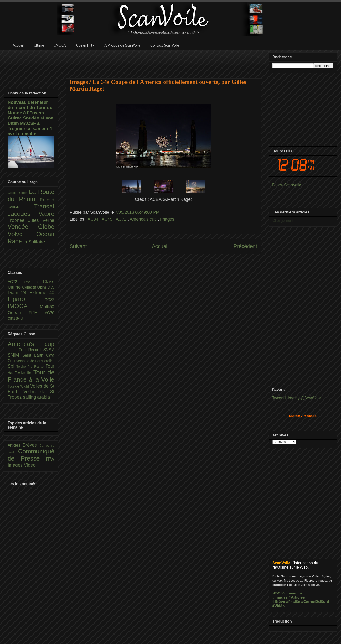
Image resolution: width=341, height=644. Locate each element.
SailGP (21, 207)
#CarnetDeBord (315, 602)
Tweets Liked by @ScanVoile (297, 398)
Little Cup (18, 350)
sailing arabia (36, 397)
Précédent (245, 246)
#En (297, 602)
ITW (50, 459)
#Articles (297, 597)
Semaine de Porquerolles (35, 361)
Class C (33, 282)
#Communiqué (291, 593)
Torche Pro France (31, 366)
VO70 (49, 313)
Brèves (31, 445)
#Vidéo (279, 606)
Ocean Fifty (26, 313)
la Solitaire (34, 242)
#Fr (289, 602)
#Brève (279, 602)
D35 (51, 287)
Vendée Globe (31, 227)
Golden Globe (18, 193)
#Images (280, 597)
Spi (12, 366)
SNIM (15, 355)
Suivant (78, 246)
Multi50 (47, 307)
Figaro (26, 299)
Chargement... (284, 221)
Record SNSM (41, 350)
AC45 (108, 219)
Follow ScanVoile (287, 185)
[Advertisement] (163, 61)
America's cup (144, 219)
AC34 (93, 219)
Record (47, 200)
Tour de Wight (19, 386)
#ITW (276, 593)
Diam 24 (18, 293)
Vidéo (30, 465)
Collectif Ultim (35, 287)
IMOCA (24, 306)
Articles (15, 445)
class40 (15, 318)
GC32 (49, 300)
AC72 (122, 219)
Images (167, 219)
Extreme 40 (42, 293)
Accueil (160, 246)
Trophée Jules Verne (31, 220)
